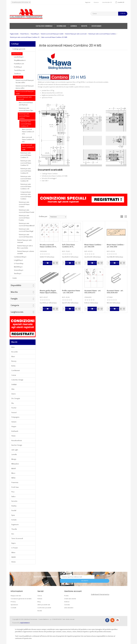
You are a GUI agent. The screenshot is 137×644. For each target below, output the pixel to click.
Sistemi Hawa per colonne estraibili (26, 252)
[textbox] (104, 14)
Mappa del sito (16, 596)
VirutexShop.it (19, 270)
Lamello (14, 454)
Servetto (14, 501)
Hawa (13, 436)
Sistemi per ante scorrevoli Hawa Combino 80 (26, 179)
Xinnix (13, 562)
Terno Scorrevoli (17, 538)
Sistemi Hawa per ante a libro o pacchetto (25, 247)
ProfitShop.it (18, 67)
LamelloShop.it (19, 57)
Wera (13, 553)
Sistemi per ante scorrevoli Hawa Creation (24, 204)
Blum (13, 357)
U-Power (15, 548)
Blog (39, 602)
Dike (13, 389)
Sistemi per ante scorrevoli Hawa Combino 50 (26, 163)
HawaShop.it (35, 34)
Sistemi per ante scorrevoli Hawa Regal (26, 230)
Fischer (14, 408)
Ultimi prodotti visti (44, 605)
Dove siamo (96, 26)
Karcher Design (17, 445)
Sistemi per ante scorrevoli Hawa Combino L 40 (26, 187)
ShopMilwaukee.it (20, 60)
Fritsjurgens (15, 417)
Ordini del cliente (70, 599)
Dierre (13, 394)
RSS (112, 620)
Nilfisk (13, 478)
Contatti (13, 608)
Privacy (13, 602)
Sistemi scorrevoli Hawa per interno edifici (25, 87)
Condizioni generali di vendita (21, 599)
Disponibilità (16, 285)
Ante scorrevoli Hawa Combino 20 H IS (28, 140)
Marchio (14, 292)
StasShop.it (18, 274)
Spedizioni (14, 605)
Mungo (14, 459)
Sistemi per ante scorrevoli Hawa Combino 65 (26, 171)
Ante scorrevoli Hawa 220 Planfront (26, 104)
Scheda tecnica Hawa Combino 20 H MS (55, 176)
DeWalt (14, 385)
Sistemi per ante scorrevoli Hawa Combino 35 (26, 155)
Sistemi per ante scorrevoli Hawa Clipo (26, 109)
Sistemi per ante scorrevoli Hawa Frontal (26, 211)
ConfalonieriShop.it (20, 257)
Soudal (14, 510)
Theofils (14, 529)
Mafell (13, 469)
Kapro (13, 543)
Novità (84, 26)
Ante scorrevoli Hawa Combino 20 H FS (28, 132)
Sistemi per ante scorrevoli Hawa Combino (102, 34)
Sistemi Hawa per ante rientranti (24, 241)
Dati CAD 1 (45, 181)
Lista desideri (69, 608)
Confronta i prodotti (44, 608)
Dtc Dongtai (16, 398)
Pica (13, 492)
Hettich (14, 422)
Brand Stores (25, 34)
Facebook (107, 620)
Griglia (122, 216)
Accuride (15, 352)
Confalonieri (16, 370)
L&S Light (15, 450)
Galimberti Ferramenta (100, 594)
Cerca (40, 596)
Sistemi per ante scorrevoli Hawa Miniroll (27, 225)
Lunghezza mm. (17, 312)
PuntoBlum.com (19, 64)
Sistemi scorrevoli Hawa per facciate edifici (25, 81)
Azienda (74, 26)
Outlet (15, 278)
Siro (13, 534)
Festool (14, 413)
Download (61, 26)
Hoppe (14, 426)
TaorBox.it (17, 74)
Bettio (13, 366)
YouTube (118, 620)
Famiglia (14, 299)
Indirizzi (67, 602)
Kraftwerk (15, 431)
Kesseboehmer (17, 441)
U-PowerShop (19, 264)
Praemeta (15, 482)
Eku (13, 403)
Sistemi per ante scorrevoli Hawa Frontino (24, 218)
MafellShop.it (18, 267)
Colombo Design (17, 380)
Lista (126, 216)
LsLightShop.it (18, 260)
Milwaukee (15, 464)
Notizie (40, 599)
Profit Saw (15, 487)
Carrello (67, 605)
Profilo (66, 596)
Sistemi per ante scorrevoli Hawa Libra (26, 236)
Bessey (14, 361)
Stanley (14, 506)
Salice (13, 497)
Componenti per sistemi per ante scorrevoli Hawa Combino (26, 196)
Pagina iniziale (14, 34)
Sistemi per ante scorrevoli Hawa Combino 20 (25, 37)
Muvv (13, 473)
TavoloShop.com (19, 70)
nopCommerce (25, 623)
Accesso (96, 2)
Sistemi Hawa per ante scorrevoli (76, 34)
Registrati (88, 2)
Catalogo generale (44, 26)
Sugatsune (15, 525)
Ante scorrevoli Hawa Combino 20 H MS (28, 147)
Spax (13, 515)
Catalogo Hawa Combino (50, 174)
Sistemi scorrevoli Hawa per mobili (52, 34)
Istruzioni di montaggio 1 (49, 178)
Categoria (15, 305)
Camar (14, 375)
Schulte (14, 520)
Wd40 (14, 557)
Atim (13, 347)
